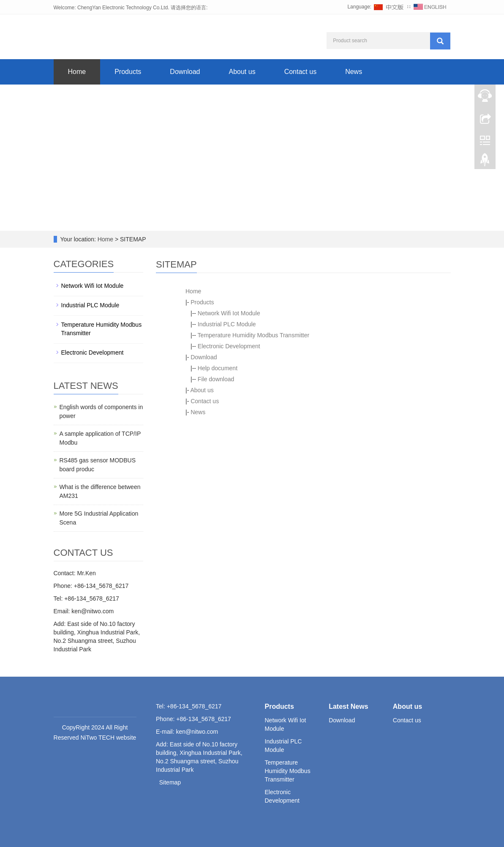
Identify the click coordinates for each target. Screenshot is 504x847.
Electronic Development (229, 346)
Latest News (348, 706)
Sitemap (170, 782)
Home (77, 72)
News (354, 72)
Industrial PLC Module (227, 324)
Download (185, 72)
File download (216, 379)
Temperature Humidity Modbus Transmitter (254, 335)
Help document (218, 368)
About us (242, 72)
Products (128, 72)
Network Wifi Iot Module (229, 313)
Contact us (300, 72)
